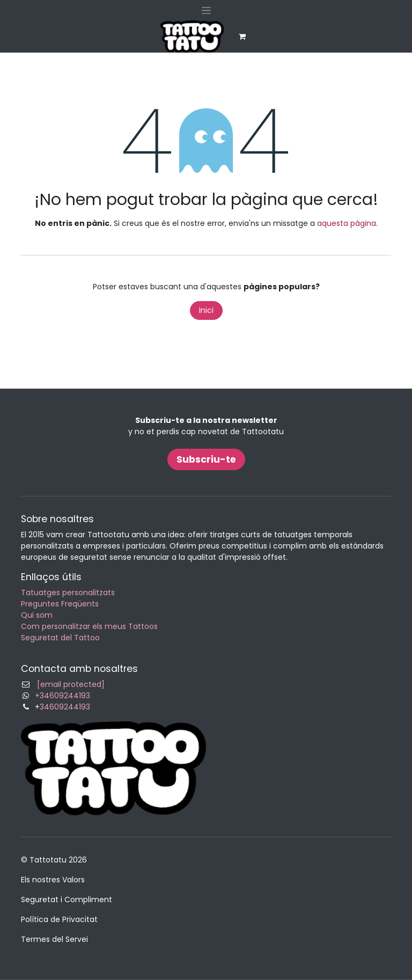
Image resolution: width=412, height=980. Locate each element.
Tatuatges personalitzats (68, 593)
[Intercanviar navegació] (206, 10)
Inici (206, 310)
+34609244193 (62, 696)
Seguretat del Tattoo (60, 638)
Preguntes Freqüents (60, 604)
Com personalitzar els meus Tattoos (89, 626)
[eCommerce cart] (242, 36)
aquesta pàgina (347, 223)
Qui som (37, 615)
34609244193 (65, 707)
